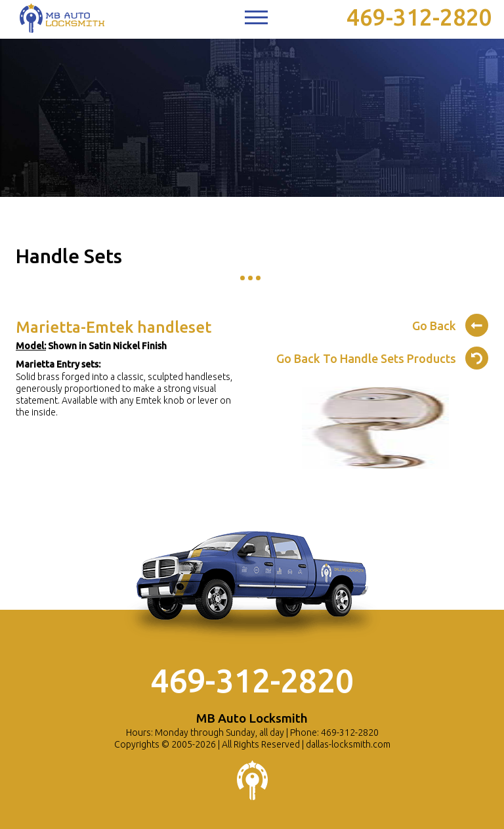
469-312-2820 (419, 17)
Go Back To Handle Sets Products (382, 356)
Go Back (450, 324)
